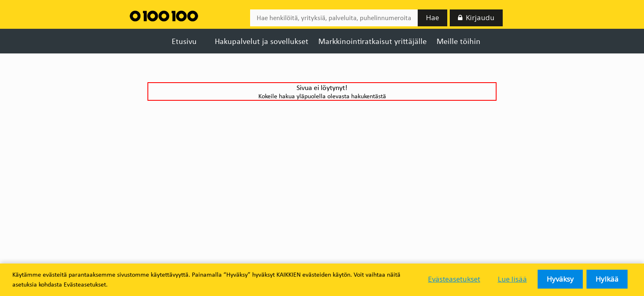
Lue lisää (515, 280)
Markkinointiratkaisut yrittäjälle (373, 41)
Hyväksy (563, 280)
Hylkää (609, 280)
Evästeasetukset (455, 280)
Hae (432, 17)
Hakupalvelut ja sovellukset (262, 41)
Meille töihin (459, 41)
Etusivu (184, 41)
